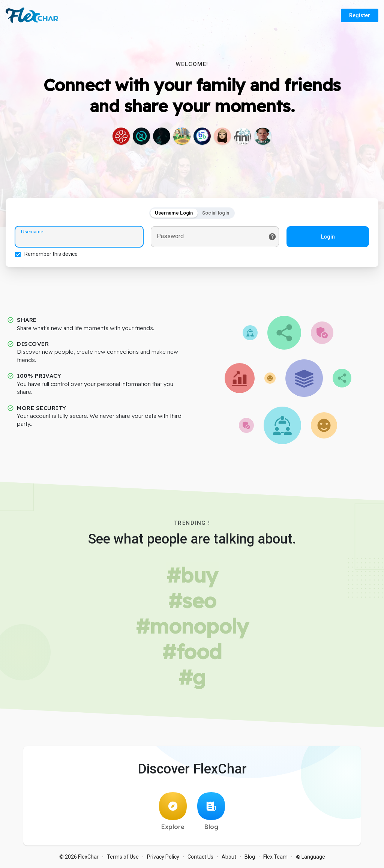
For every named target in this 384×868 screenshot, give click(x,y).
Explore (173, 811)
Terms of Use (123, 857)
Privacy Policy (163, 857)
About (229, 857)
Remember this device (51, 254)
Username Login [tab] (174, 213)
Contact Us (200, 857)
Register (360, 15)
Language (310, 857)
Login (328, 237)
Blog (211, 811)
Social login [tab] (216, 213)
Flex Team (275, 857)
